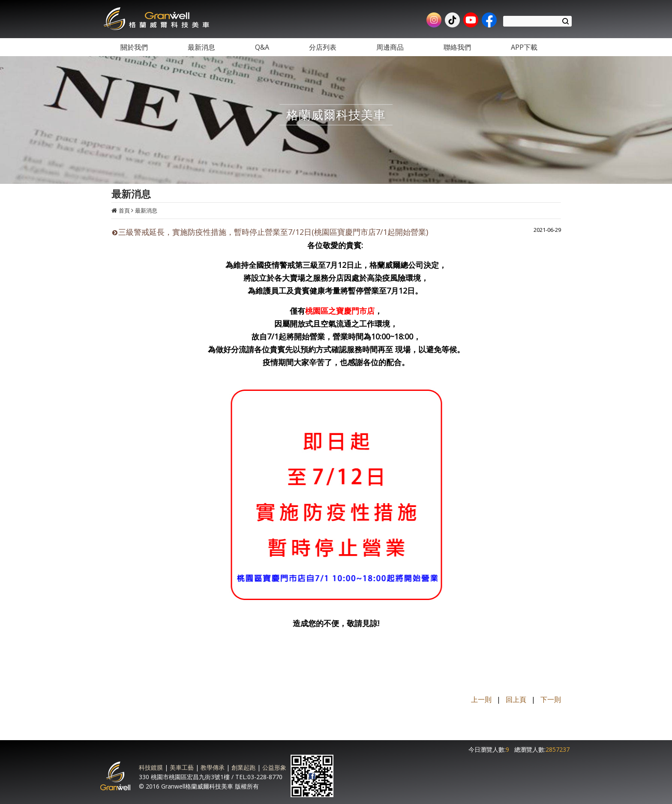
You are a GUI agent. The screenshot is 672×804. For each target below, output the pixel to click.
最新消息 (146, 210)
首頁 (124, 210)
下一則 (551, 699)
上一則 (481, 699)
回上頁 (516, 699)
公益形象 (274, 767)
